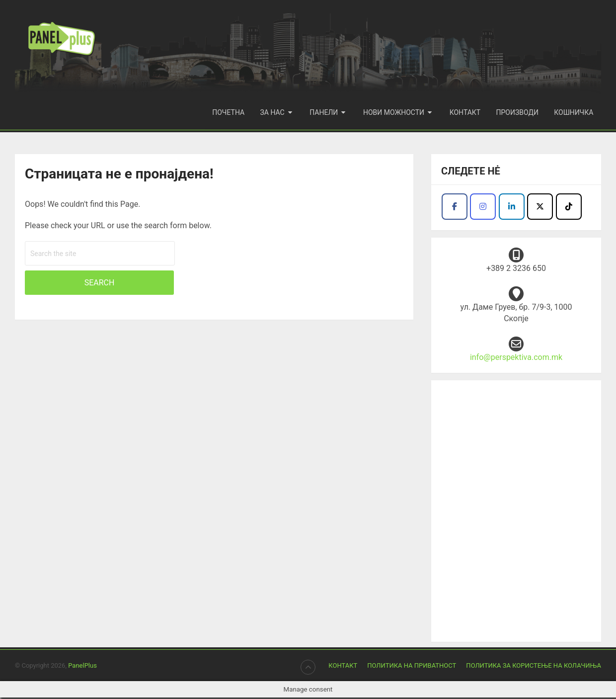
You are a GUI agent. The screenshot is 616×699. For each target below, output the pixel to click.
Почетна (232, 112)
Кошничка (574, 112)
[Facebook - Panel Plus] (512, 208)
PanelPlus (82, 667)
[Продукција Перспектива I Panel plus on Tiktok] (569, 208)
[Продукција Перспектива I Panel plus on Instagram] (483, 208)
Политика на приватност (412, 667)
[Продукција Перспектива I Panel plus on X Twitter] (540, 208)
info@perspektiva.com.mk (516, 359)
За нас (275, 112)
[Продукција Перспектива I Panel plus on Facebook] (455, 208)
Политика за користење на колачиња (534, 667)
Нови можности (396, 112)
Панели (326, 112)
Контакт (467, 112)
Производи (518, 112)
